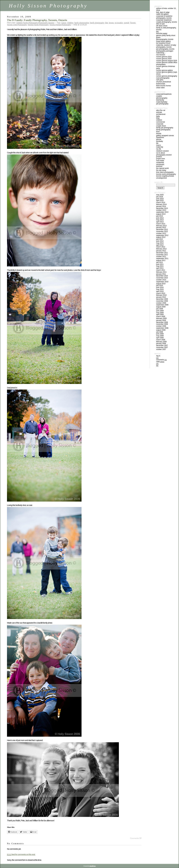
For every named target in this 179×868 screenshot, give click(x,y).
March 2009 (161, 316)
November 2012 (162, 231)
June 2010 (160, 287)
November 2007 (162, 347)
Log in (158, 356)
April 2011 (160, 268)
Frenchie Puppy (162, 33)
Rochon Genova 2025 (164, 59)
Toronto (133, 23)
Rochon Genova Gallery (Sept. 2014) (167, 73)
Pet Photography (162, 104)
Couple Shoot (161, 126)
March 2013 (161, 224)
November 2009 (162, 301)
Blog (158, 118)
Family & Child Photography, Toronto (166, 29)
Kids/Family (160, 100)
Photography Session (46, 23)
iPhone (159, 139)
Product (159, 157)
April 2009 (160, 314)
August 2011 (161, 260)
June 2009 (160, 311)
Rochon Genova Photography (167, 76)
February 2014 (161, 204)
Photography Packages (165, 51)
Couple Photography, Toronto (167, 22)
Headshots (160, 137)
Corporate (160, 124)
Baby (158, 116)
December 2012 (162, 229)
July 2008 (160, 332)
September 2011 (162, 258)
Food (158, 132)
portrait (126, 23)
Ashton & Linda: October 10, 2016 (166, 9)
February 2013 (161, 226)
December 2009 (162, 299)
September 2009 (162, 305)
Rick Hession (161, 55)
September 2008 (162, 328)
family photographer (82, 23)
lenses (111, 23)
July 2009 (160, 309)
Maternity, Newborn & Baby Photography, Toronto (166, 46)
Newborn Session (162, 151)
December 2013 (162, 208)
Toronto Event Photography (166, 174)
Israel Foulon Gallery (163, 41)
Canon (64, 23)
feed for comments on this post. (21, 854)
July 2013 (160, 216)
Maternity (160, 147)
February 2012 (161, 249)
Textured (159, 166)
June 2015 (160, 199)
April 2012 (160, 245)
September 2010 (162, 282)
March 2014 (161, 202)
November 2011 (162, 255)
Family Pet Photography (165, 128)
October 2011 (161, 257)
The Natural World (162, 168)
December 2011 (162, 253)
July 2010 (160, 286)
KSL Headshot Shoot (163, 43)
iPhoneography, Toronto (165, 39)
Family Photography (30, 23)
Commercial (160, 122)
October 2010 (161, 280)
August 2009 (161, 307)
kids (106, 23)
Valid (160, 362)
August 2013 (161, 214)
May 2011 (160, 266)
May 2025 (160, 195)
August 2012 (161, 237)
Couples (159, 96)
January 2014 (161, 206)
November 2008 (162, 324)
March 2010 (161, 293)
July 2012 (160, 239)
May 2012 (160, 243)
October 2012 (161, 233)
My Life (159, 149)
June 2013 (160, 218)
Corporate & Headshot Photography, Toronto (164, 17)
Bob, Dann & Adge (163, 12)
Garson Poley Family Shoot (166, 35)
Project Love (160, 159)
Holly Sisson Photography (48, 6)
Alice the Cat (161, 110)
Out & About (160, 153)
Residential (160, 163)
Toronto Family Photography (38, 25)
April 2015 (160, 201)
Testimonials (161, 84)
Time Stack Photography (165, 172)
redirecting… (161, 53)
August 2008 (161, 330)
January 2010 (161, 297)
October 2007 (161, 349)
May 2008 (160, 336)
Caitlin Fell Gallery (162, 14)
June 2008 (160, 334)
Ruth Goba (160, 80)
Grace (158, 37)
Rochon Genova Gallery (164, 70)
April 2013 (160, 222)
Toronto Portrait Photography (60, 25)
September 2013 (162, 212)
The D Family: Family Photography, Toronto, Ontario (37, 20)
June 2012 (160, 241)
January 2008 (161, 343)
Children (20, 23)
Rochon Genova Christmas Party (166, 67)
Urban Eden (160, 88)
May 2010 (160, 289)
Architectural (161, 114)
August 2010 (161, 284)
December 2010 (162, 276)
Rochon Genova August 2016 (167, 61)
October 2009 (161, 303)
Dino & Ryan (160, 24)
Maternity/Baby (162, 102)
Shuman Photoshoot (164, 82)
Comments (161, 360)
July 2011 (160, 262)
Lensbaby (160, 141)
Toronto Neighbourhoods (165, 176)
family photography (97, 23)
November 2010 (162, 278)
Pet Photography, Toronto (165, 49)
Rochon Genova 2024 (164, 57)
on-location (119, 23)
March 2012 (161, 247)
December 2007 (162, 345)
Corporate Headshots (164, 20)
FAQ (157, 32)
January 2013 (161, 228)
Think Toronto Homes (164, 86)
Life (157, 143)
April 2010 (160, 291)
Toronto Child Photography (17, 25)
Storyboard (160, 165)
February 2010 (161, 295)
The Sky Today (161, 170)
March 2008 (161, 340)
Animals (159, 112)
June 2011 (160, 264)
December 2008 (162, 322)
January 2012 (161, 251)
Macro (159, 145)
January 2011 (161, 274)
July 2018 (160, 197)
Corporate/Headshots (164, 94)
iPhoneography (162, 98)
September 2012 (162, 235)
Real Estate (160, 161)
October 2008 (161, 326)
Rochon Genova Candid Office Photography (167, 63)
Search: (159, 182)
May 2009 (160, 313)
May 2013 (160, 220)
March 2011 (161, 270)
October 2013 (161, 210)
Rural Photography (163, 78)
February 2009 (161, 318)
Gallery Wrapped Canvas (165, 136)
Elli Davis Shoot (162, 26)
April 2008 (160, 338)
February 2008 (161, 342)
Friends (159, 134)
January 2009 (161, 320)
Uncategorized (161, 178)
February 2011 (161, 272)
